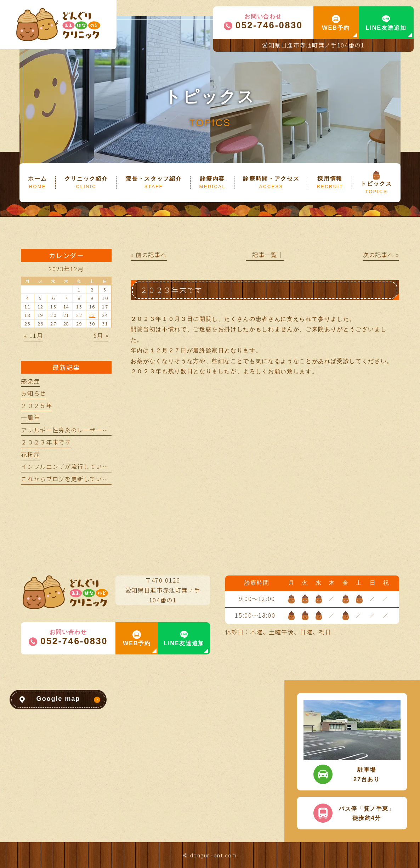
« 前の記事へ (149, 255)
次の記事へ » (381, 255)
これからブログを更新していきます (71, 479)
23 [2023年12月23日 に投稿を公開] (92, 315)
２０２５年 (36, 405)
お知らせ (33, 393)
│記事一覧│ (265, 255)
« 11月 (33, 335)
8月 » (101, 335)
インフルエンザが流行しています (68, 466)
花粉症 (30, 454)
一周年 (30, 418)
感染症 (30, 381)
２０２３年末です (46, 442)
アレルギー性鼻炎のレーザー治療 (68, 430)
